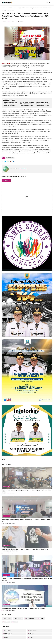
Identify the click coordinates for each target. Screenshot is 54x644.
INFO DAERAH (9, 8)
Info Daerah (6, 516)
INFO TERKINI (7, 618)
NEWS (15, 622)
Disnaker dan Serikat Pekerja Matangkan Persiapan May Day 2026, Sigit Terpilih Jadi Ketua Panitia (26, 491)
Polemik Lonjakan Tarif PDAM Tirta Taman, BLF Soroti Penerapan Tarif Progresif (23, 608)
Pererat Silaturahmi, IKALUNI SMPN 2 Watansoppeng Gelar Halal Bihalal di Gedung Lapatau (10, 104)
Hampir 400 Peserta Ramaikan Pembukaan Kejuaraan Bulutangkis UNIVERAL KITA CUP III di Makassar (27, 580)
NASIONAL (7, 622)
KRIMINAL (41, 618)
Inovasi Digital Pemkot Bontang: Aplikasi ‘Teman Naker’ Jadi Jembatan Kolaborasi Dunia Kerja (26, 520)
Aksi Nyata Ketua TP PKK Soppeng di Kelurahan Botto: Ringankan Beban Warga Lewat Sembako (43, 104)
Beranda (3, 8)
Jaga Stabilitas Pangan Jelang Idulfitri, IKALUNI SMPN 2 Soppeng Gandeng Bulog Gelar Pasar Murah (27, 104)
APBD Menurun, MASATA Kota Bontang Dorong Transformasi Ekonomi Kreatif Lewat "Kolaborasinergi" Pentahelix (25, 550)
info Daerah (6, 486)
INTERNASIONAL (30, 618)
